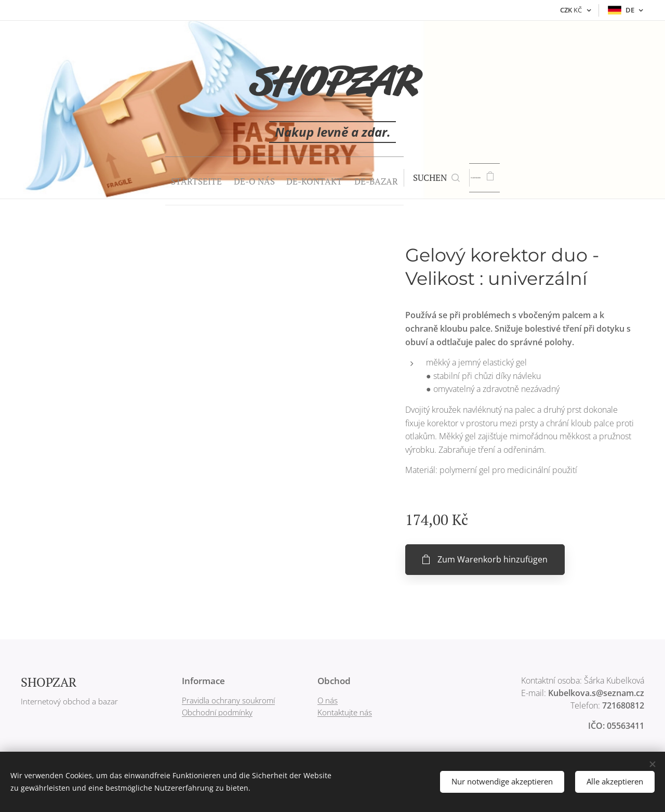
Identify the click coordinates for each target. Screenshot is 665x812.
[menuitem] (161, 178)
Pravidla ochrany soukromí (228, 700)
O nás (328, 700)
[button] (425, 178)
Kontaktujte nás (345, 712)
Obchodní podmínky (217, 712)
